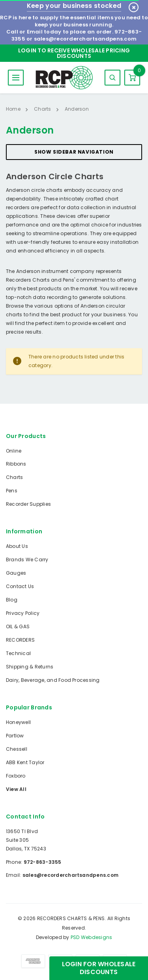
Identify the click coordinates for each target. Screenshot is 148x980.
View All (16, 789)
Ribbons (16, 464)
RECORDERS (20, 640)
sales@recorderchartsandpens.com (85, 39)
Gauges (16, 573)
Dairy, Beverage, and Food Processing (53, 680)
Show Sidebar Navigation (74, 152)
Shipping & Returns (30, 667)
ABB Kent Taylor (25, 762)
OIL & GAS (18, 626)
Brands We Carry (27, 560)
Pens (12, 491)
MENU (16, 78)
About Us (17, 546)
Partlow (15, 736)
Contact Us (20, 586)
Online (14, 451)
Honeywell (18, 722)
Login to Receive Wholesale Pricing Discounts (74, 53)
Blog (12, 600)
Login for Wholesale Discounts (99, 968)
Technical (18, 653)
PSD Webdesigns (91, 937)
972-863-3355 (43, 862)
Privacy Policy (23, 613)
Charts (14, 477)
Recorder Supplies (28, 504)
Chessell (17, 749)
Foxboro (16, 776)
